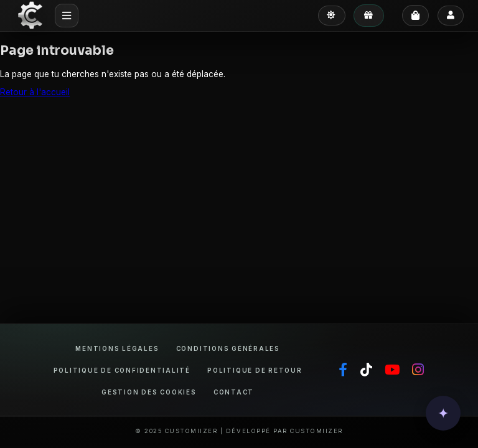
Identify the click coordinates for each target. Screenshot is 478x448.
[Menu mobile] (66, 15)
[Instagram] (418, 370)
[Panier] (415, 16)
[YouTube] (392, 370)
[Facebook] (343, 370)
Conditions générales (228, 349)
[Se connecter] (451, 16)
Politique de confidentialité (122, 371)
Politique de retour (255, 371)
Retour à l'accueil (35, 92)
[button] (443, 413)
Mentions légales (117, 349)
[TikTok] (366, 370)
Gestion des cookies (149, 392)
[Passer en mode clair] (332, 16)
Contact (234, 392)
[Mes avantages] (369, 16)
